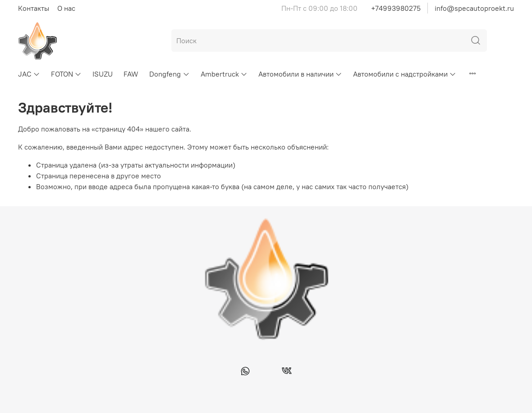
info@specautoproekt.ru (474, 8)
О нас (66, 8)
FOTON (66, 74)
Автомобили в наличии (300, 74)
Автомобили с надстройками (405, 74)
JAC (29, 74)
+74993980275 (396, 8)
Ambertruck (224, 74)
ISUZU (103, 74)
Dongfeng (169, 74)
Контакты (34, 8)
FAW (131, 74)
